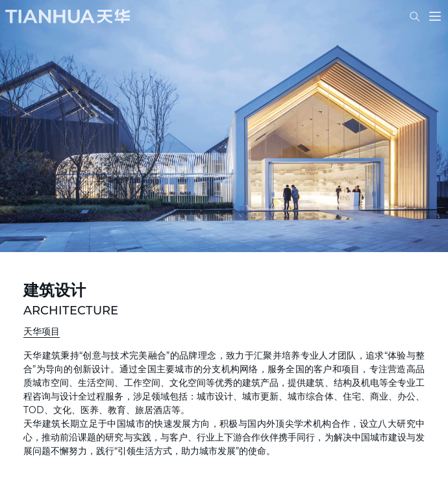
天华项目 (42, 331)
